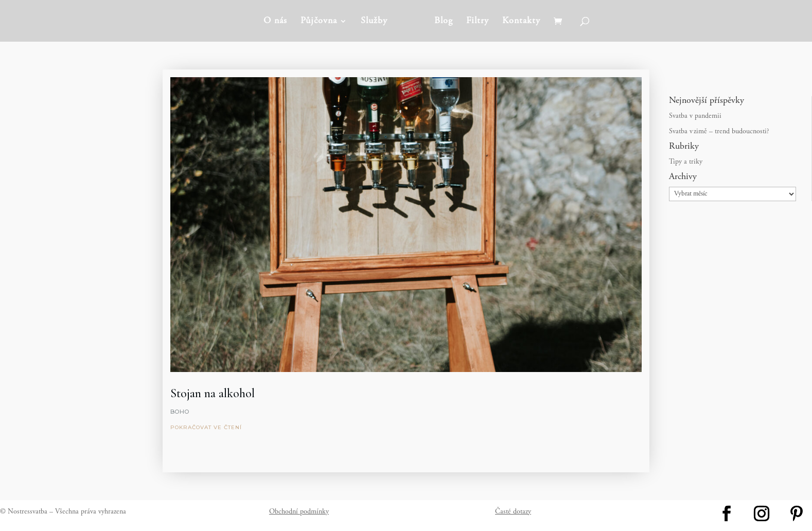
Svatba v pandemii (695, 116)
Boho (180, 412)
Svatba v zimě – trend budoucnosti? (719, 132)
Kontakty (521, 22)
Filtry (478, 22)
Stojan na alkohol (213, 393)
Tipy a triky (686, 162)
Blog (444, 22)
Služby (374, 22)
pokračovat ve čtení (206, 427)
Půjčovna (319, 22)
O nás (275, 22)
